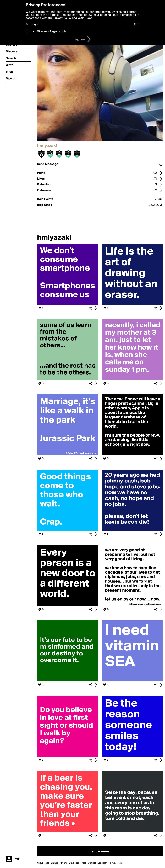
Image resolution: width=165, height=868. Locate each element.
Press (83, 863)
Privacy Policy (62, 18)
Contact (92, 863)
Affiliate (64, 863)
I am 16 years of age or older (49, 32)
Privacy (112, 863)
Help (47, 863)
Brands (55, 863)
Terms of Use (57, 15)
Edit (137, 24)
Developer (74, 863)
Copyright (102, 863)
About (40, 863)
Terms (121, 863)
